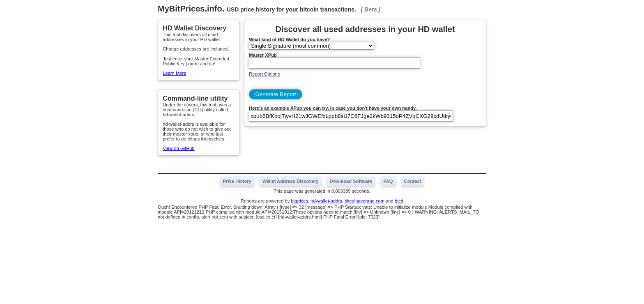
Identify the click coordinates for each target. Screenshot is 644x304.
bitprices (299, 201)
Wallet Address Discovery (291, 181)
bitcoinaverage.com (365, 201)
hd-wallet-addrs (326, 201)
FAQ (388, 181)
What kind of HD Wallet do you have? (289, 39)
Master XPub (263, 55)
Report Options (264, 74)
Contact (413, 181)
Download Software (351, 181)
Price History (237, 181)
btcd (399, 201)
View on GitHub (179, 148)
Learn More (174, 73)
